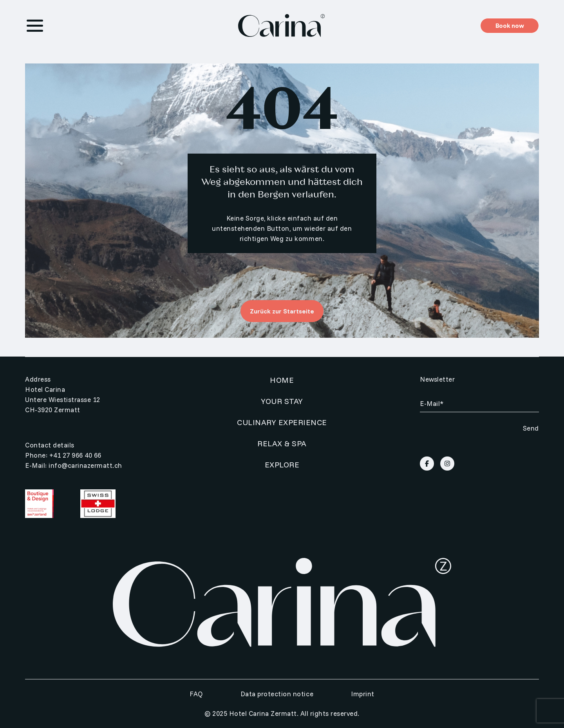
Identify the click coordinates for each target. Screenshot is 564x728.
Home (282, 380)
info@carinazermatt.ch (85, 465)
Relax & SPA (282, 443)
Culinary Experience (282, 422)
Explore (282, 465)
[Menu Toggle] (35, 25)
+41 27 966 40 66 (75, 455)
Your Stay (282, 401)
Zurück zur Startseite (282, 311)
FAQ (196, 694)
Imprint (363, 694)
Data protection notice (277, 694)
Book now (510, 25)
